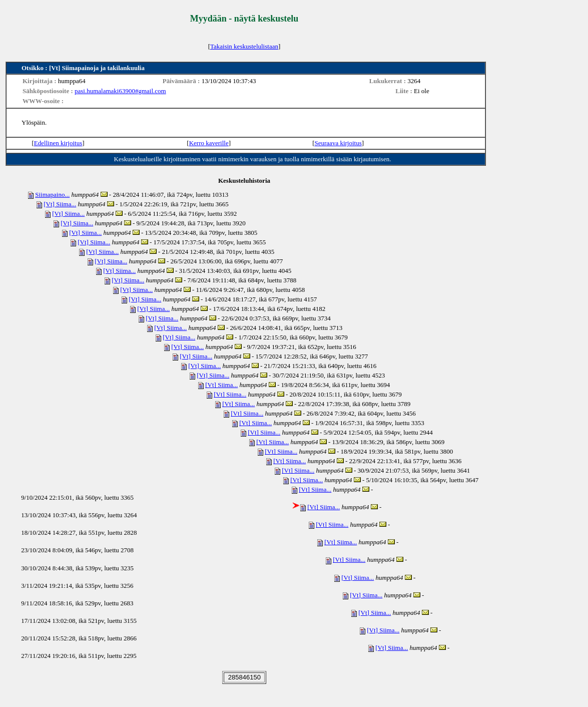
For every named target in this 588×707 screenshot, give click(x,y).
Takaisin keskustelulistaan (244, 46)
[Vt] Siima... (60, 204)
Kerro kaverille (209, 143)
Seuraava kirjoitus (338, 143)
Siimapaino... (52, 195)
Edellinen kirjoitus (58, 143)
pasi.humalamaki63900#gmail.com (120, 91)
